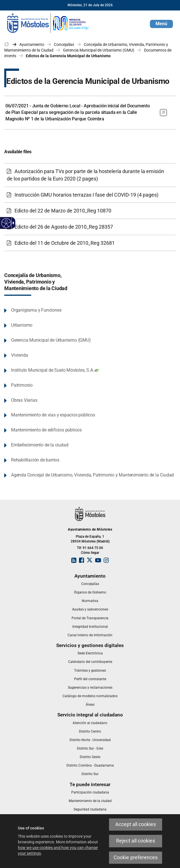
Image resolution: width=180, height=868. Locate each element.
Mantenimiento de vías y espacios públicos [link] (53, 415)
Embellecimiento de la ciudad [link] (40, 445)
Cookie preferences (136, 858)
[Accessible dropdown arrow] (12, 223)
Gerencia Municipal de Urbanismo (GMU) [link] (99, 50)
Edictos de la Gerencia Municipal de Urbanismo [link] (68, 56)
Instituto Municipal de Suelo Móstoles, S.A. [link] (55, 370)
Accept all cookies (136, 824)
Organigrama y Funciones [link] (36, 310)
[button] (161, 24)
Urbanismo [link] (22, 325)
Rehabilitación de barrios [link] (35, 460)
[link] (48, 23)
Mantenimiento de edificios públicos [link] (46, 430)
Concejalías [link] (64, 44)
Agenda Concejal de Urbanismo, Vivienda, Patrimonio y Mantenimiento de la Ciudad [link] (92, 475)
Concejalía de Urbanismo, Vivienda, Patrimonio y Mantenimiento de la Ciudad (36, 282)
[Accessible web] (6, 223)
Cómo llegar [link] (90, 553)
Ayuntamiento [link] (32, 44)
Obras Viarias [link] (24, 400)
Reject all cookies (136, 841)
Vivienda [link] (19, 355)
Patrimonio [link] (22, 385)
